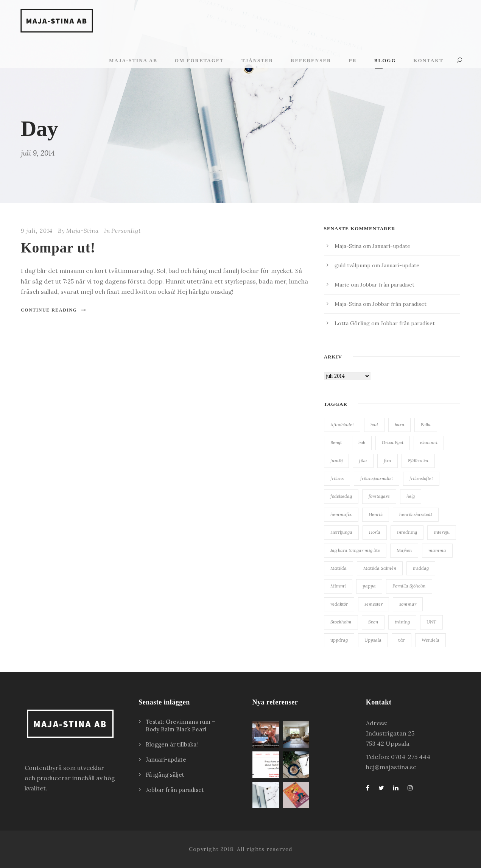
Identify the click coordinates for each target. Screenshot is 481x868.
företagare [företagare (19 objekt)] (379, 496)
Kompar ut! (58, 248)
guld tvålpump (353, 265)
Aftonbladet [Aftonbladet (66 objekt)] (342, 425)
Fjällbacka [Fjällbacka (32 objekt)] (418, 460)
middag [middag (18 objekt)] (421, 568)
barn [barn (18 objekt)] (399, 425)
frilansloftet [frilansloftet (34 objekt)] (421, 478)
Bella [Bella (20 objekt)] (426, 425)
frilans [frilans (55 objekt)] (337, 478)
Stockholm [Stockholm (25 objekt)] (341, 622)
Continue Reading (54, 310)
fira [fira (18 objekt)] (388, 460)
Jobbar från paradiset (387, 285)
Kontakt (429, 60)
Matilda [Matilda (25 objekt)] (339, 568)
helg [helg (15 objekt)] (411, 496)
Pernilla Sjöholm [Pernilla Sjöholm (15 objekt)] (409, 586)
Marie (342, 285)
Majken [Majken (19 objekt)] (404, 550)
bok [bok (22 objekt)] (362, 442)
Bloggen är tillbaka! (172, 744)
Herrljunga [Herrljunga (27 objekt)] (341, 532)
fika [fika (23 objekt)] (363, 460)
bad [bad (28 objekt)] (374, 425)
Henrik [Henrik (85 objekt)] (376, 514)
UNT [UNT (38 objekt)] (431, 622)
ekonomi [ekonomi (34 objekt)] (429, 442)
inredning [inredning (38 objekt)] (407, 532)
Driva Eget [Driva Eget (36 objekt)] (393, 442)
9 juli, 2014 (37, 231)
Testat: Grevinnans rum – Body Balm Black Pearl (181, 725)
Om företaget (199, 60)
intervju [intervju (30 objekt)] (442, 532)
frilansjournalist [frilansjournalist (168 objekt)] (377, 478)
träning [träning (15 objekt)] (402, 622)
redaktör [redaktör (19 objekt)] (339, 604)
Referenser (311, 60)
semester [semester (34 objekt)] (374, 604)
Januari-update (391, 246)
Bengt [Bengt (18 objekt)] (336, 442)
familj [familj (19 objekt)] (336, 460)
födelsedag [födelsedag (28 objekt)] (341, 496)
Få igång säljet (165, 775)
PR (353, 60)
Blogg (385, 60)
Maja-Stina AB (133, 60)
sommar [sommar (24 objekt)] (408, 604)
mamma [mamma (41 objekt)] (437, 550)
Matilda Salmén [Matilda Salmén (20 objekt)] (380, 568)
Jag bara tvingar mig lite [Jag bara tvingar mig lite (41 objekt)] (355, 550)
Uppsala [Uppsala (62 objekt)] (373, 640)
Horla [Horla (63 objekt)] (375, 532)
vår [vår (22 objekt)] (402, 640)
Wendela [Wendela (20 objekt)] (430, 640)
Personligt (126, 231)
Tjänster (257, 60)
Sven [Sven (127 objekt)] (373, 622)
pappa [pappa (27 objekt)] (369, 586)
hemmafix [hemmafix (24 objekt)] (341, 514)
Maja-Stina (83, 231)
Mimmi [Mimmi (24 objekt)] (338, 586)
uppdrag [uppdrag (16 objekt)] (339, 640)
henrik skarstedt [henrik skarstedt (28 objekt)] (416, 514)
